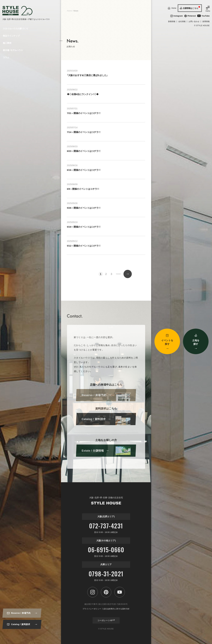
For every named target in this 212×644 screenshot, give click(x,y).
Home (70, 11)
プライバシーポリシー (92, 609)
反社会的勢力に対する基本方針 (117, 609)
